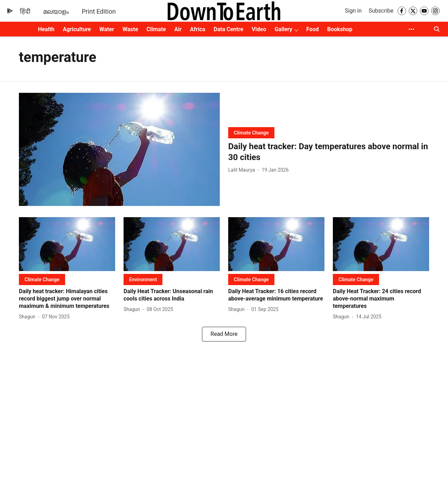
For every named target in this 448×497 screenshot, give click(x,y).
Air (178, 29)
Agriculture (77, 29)
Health (46, 29)
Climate (156, 29)
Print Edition (99, 11)
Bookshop (340, 29)
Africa (198, 29)
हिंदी (25, 11)
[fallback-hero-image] (119, 149)
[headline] (329, 152)
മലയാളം (56, 11)
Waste (130, 29)
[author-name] (243, 170)
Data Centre (228, 29)
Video (259, 29)
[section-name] (251, 133)
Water (107, 29)
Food (313, 29)
